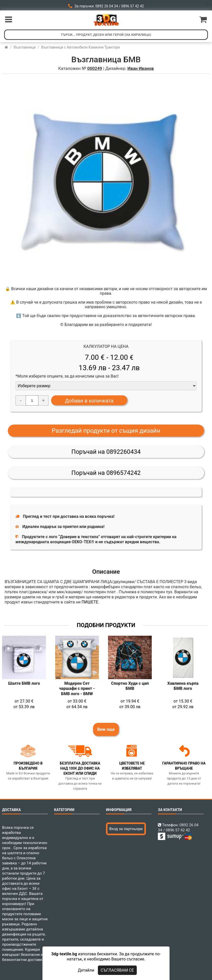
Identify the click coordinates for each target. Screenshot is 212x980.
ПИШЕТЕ (90, 602)
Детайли (86, 970)
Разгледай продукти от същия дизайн (106, 431)
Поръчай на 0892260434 (106, 452)
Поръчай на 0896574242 (106, 473)
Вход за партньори (126, 829)
